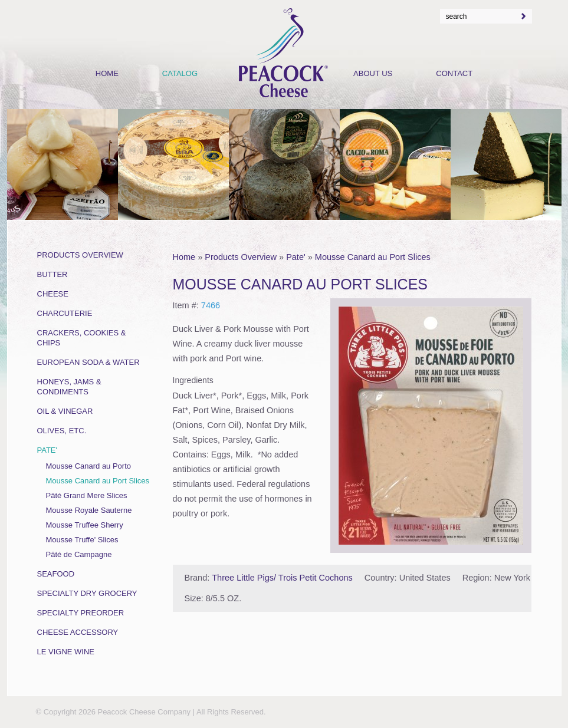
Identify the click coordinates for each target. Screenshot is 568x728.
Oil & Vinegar (65, 411)
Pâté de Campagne (79, 554)
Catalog (180, 73)
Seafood (56, 574)
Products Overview (241, 257)
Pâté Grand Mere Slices (87, 495)
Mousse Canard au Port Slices (373, 257)
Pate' (296, 257)
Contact (454, 73)
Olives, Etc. (62, 431)
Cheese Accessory (78, 632)
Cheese (53, 294)
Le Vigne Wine (66, 652)
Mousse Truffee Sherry (85, 525)
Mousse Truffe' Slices (82, 540)
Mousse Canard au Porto (89, 466)
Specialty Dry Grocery (87, 593)
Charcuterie (65, 313)
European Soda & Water (88, 362)
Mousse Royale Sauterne (89, 510)
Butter (52, 274)
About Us (373, 73)
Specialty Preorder (81, 613)
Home (184, 257)
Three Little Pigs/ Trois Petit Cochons (282, 578)
